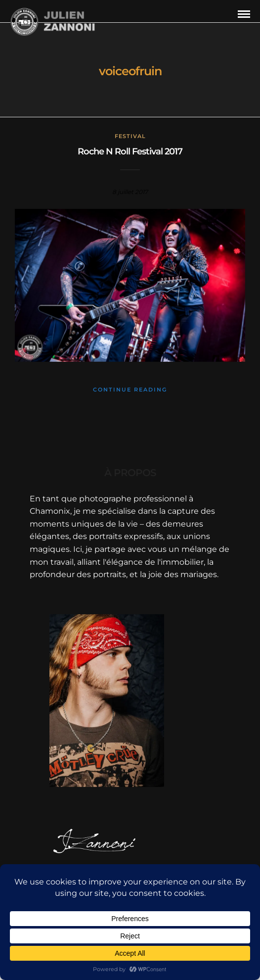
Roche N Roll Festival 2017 (130, 151)
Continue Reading (130, 390)
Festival (130, 136)
